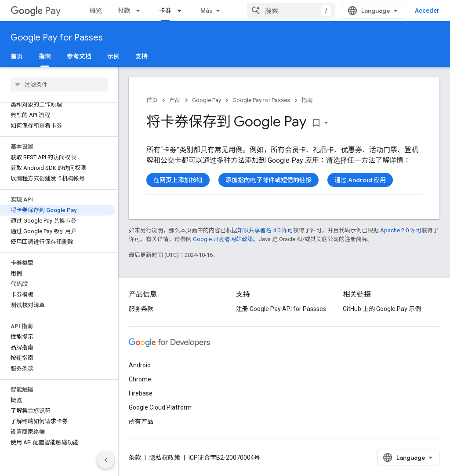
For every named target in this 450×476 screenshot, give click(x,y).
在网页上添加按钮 (178, 180)
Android (140, 365)
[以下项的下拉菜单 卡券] (182, 11)
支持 (142, 56)
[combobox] (291, 11)
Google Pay (207, 100)
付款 (124, 11)
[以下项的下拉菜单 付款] (141, 11)
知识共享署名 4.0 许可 (265, 230)
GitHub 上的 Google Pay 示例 (382, 309)
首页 (17, 56)
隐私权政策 (165, 458)
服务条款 (141, 309)
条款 (135, 458)
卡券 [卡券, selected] (165, 11)
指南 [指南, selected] (45, 56)
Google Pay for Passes (57, 38)
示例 (113, 56)
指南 (307, 100)
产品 (175, 100)
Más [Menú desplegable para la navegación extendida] (207, 11)
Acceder (427, 11)
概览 (96, 11)
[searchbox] (59, 84)
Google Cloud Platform (160, 407)
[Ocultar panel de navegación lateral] (106, 460)
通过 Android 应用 (360, 180)
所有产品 (141, 421)
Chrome (140, 379)
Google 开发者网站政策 (223, 239)
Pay (36, 11)
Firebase (141, 393)
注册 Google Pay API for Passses (281, 309)
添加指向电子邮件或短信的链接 (269, 180)
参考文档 (79, 56)
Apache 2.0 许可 (401, 230)
